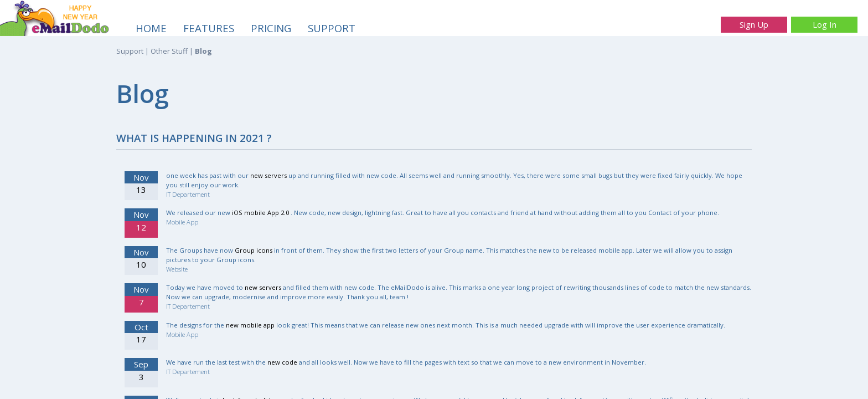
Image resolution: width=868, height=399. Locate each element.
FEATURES (209, 28)
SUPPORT (332, 28)
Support (130, 51)
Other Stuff (169, 51)
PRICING (271, 28)
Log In (825, 24)
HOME (151, 28)
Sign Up (754, 24)
